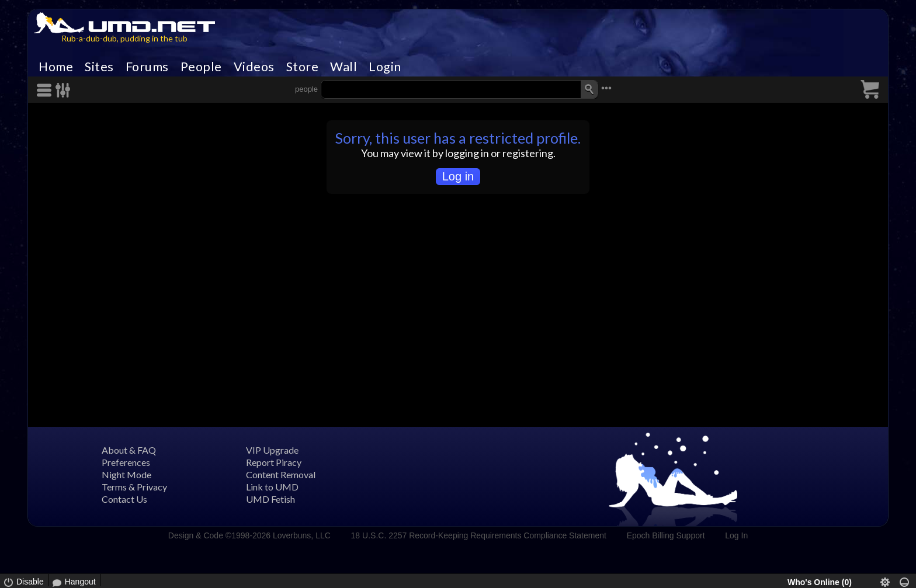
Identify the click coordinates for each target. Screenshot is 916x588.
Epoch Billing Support (666, 535)
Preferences (126, 462)
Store (303, 67)
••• (606, 88)
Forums (147, 67)
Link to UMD (272, 487)
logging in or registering (499, 153)
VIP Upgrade (272, 450)
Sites (99, 67)
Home (56, 67)
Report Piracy (274, 462)
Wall (343, 67)
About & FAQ (129, 450)
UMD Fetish (270, 499)
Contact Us (124, 499)
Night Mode (126, 474)
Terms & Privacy (134, 487)
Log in (458, 176)
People (201, 67)
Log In (736, 535)
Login (385, 67)
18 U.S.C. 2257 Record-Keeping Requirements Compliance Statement (479, 535)
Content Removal (281, 474)
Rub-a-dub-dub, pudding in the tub (124, 38)
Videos (254, 67)
